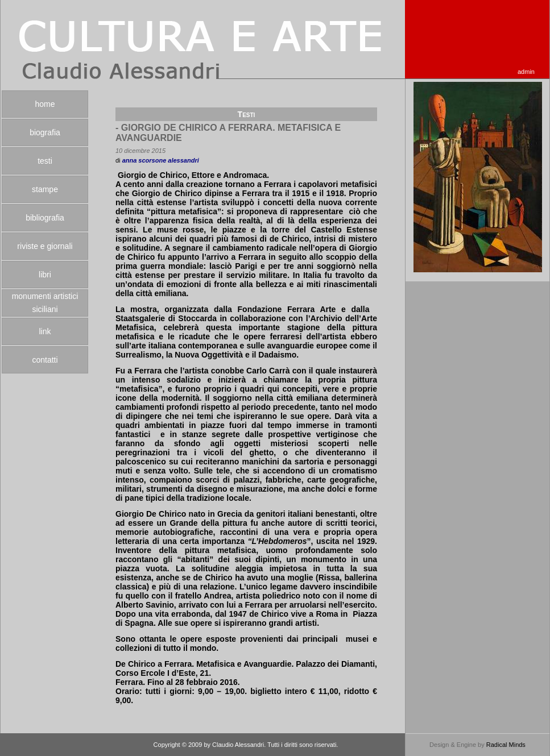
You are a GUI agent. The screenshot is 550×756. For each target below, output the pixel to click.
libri (45, 275)
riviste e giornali (45, 246)
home (45, 104)
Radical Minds (506, 745)
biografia (45, 132)
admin (526, 72)
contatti (45, 360)
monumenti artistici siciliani (45, 303)
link (45, 331)
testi (45, 161)
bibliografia (45, 218)
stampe (45, 189)
